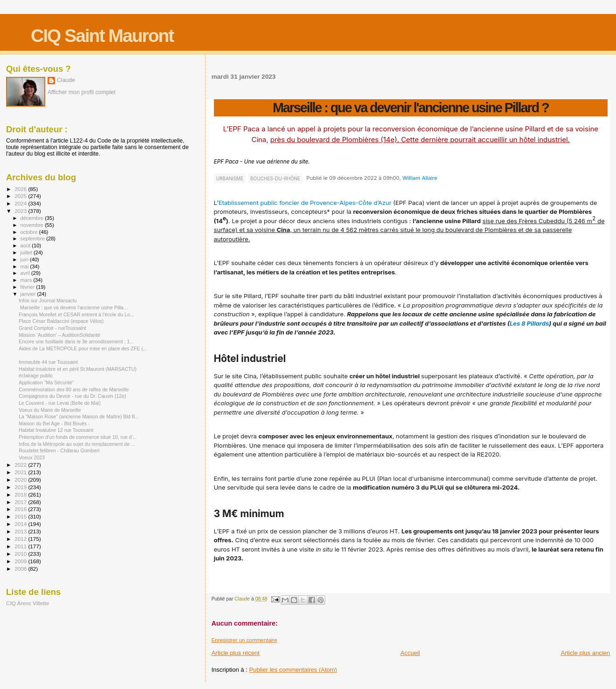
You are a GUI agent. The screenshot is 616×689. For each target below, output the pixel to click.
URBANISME (230, 178)
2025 (21, 196)
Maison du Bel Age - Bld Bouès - (54, 423)
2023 (21, 211)
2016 (21, 509)
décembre (33, 218)
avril (26, 273)
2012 (21, 539)
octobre (30, 232)
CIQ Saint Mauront (102, 36)
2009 (21, 561)
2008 (21, 569)
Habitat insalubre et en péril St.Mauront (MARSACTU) (78, 369)
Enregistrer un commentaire (244, 640)
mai (25, 266)
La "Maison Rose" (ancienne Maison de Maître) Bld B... (79, 416)
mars (27, 280)
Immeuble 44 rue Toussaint (48, 362)
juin (25, 259)
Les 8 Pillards (530, 323)
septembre (34, 239)
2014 (21, 524)
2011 (21, 546)
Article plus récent (236, 653)
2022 (21, 465)
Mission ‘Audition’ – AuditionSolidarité (59, 335)
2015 (21, 516)
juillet (27, 252)
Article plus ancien (586, 653)
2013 (21, 531)
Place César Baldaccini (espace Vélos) (61, 321)
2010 (21, 554)
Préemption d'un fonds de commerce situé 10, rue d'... (78, 437)
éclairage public (36, 375)
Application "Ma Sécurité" (46, 382)
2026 (21, 189)
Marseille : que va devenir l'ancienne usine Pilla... (73, 307)
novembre (33, 225)
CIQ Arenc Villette (27, 603)
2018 (21, 495)
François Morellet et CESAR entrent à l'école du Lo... (76, 314)
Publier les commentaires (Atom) (293, 670)
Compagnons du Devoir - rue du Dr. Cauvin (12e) (72, 396)
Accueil (410, 653)
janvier (29, 294)
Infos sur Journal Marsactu (48, 300)
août (26, 246)
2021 (21, 472)
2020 (21, 480)
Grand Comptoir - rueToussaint (52, 328)
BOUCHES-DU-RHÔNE (275, 178)
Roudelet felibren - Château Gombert (59, 450)
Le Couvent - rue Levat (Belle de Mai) (60, 403)
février (28, 287)
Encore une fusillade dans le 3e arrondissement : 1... (76, 341)
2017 (21, 502)
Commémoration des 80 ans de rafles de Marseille (74, 389)
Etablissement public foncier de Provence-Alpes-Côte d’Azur (305, 203)
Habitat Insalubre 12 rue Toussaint (56, 430)
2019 (21, 487)
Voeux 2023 (32, 457)
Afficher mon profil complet (82, 92)
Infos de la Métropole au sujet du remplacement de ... (77, 444)
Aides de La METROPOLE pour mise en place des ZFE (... (83, 348)
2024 (21, 203)
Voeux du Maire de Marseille (50, 410)
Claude (66, 80)
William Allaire (420, 178)
